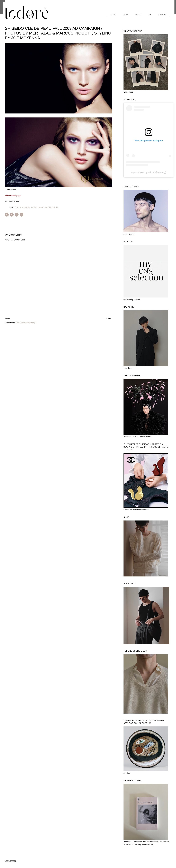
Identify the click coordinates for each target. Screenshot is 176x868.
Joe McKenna (52, 207)
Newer (8, 318)
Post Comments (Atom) (25, 323)
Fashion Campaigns (35, 207)
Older (109, 318)
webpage (13, 196)
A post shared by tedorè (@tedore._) (149, 172)
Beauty (21, 207)
